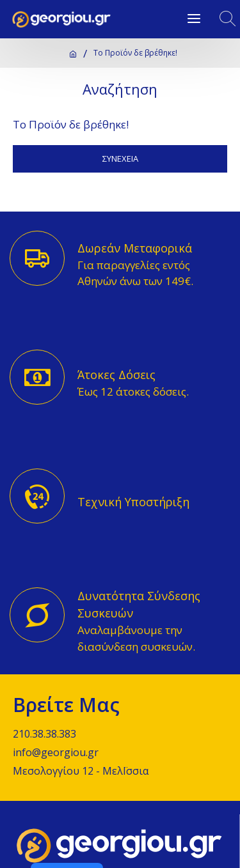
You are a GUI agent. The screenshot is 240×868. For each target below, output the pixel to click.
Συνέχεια (120, 159)
